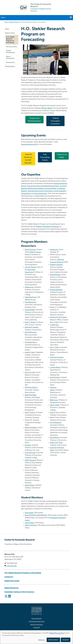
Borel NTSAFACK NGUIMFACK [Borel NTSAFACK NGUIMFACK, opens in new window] (36, 515)
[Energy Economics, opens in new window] (41, 193)
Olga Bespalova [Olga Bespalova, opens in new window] (31, 302)
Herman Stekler (47, 108)
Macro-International (10, 57)
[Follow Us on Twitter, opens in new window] (62, 156)
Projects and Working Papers (34, 120)
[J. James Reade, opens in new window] (55, 367)
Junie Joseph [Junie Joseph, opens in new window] (29, 513)
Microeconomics (12, 47)
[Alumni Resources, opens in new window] (12, 588)
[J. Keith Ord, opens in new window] (54, 325)
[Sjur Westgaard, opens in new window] (56, 423)
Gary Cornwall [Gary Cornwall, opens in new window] (30, 372)
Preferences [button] (41, 640)
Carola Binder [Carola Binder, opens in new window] (30, 310)
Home (6, 22)
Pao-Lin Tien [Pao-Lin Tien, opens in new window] (54, 413)
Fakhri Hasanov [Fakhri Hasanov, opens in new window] (30, 460)
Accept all (66, 640)
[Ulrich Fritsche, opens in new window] (30, 413)
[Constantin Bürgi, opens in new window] (31, 342)
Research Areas (14, 22)
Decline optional (53, 640)
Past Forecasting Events (45, 157)
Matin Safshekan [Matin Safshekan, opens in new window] (31, 525)
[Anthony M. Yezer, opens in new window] (56, 443)
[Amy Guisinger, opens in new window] (30, 453)
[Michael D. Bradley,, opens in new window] (32, 327)
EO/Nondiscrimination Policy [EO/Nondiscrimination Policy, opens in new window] (37, 621)
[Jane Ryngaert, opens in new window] (55, 377)
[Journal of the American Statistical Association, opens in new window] (43, 186)
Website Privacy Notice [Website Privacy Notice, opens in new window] (36, 625)
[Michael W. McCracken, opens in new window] (58, 317)
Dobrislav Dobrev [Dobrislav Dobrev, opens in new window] (31, 387)
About (7, 29)
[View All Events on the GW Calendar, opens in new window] (28, 159)
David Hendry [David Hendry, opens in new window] (30, 485)
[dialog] (36, 637)
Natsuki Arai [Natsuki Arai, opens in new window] (29, 287)
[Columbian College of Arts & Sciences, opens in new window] (19, 592)
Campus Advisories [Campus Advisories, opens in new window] (36, 619)
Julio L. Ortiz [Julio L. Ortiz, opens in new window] (54, 347)
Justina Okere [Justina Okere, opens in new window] (30, 523)
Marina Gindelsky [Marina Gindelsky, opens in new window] (31, 428)
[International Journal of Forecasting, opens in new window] (40, 191)
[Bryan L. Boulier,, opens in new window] (31, 322)
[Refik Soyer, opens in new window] (54, 400)
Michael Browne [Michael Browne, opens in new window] (31, 332)
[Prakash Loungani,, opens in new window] (56, 265)
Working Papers (10, 66)
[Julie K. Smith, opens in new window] (55, 405)
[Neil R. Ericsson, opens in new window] (30, 250)
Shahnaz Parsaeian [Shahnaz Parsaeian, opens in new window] (57, 357)
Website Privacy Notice (57, 633)
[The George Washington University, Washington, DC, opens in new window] (37, 611)
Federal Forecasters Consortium (48, 227)
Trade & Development (10, 52)
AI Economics (10, 62)
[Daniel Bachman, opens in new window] (31, 297)
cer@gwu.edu (12, 566)
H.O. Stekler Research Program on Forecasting (10, 40)
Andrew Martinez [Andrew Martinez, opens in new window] (56, 290)
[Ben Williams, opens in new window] (55, 438)
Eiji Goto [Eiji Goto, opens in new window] (28, 445)
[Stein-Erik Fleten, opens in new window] (31, 395)
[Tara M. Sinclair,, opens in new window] (31, 267)
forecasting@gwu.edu (29, 144)
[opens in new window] (6, 598)
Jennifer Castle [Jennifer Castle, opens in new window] (30, 352)
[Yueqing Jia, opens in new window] (54, 250)
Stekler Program (35, 252)
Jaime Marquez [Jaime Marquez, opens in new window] (55, 275)
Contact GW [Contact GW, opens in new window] (36, 628)
